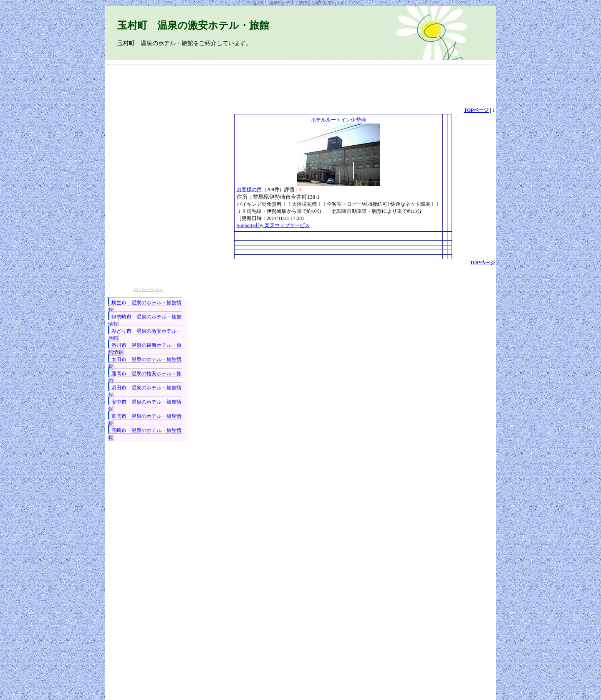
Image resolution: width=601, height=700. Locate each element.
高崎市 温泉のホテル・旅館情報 (145, 434)
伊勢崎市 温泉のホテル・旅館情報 (145, 320)
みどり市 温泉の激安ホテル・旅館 (145, 335)
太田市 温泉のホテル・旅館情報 (145, 363)
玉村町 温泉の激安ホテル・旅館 (193, 25)
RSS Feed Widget (148, 289)
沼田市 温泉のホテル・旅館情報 (145, 391)
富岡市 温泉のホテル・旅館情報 (145, 420)
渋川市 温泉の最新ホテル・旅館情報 (145, 349)
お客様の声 (249, 190)
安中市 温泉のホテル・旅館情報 (145, 406)
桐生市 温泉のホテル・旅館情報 (145, 306)
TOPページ (476, 110)
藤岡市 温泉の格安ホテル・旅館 (145, 377)
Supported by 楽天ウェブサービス (273, 225)
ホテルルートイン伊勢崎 (338, 120)
